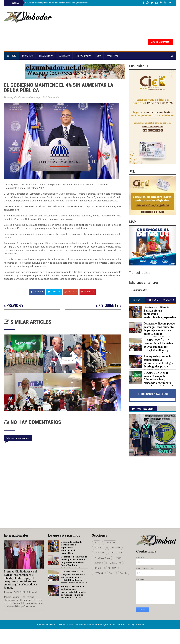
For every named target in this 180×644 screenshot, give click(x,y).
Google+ (71, 292)
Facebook (37, 292)
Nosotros (112, 56)
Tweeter (54, 292)
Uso (99, 56)
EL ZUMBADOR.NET (64, 625)
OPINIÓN (98, 568)
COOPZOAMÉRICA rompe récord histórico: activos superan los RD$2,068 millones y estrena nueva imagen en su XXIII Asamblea (152, 348)
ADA (97, 543)
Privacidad (83, 56)
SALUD (123, 573)
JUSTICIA (99, 563)
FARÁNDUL (100, 553)
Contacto (64, 56)
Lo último (27, 56)
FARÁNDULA (117, 553)
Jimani (118, 558)
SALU (112, 573)
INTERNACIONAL (102, 558)
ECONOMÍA (115, 548)
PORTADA (99, 573)
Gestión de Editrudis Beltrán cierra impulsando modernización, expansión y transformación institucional (55, 3)
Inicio (12, 56)
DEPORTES (99, 548)
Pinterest (88, 292)
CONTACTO (110, 543)
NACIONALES (115, 563)
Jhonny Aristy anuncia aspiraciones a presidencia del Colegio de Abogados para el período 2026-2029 (158, 363)
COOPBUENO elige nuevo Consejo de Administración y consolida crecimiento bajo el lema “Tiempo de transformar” (152, 381)
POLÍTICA (112, 568)
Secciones (46, 56)
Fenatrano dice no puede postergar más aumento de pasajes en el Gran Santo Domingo (159, 329)
